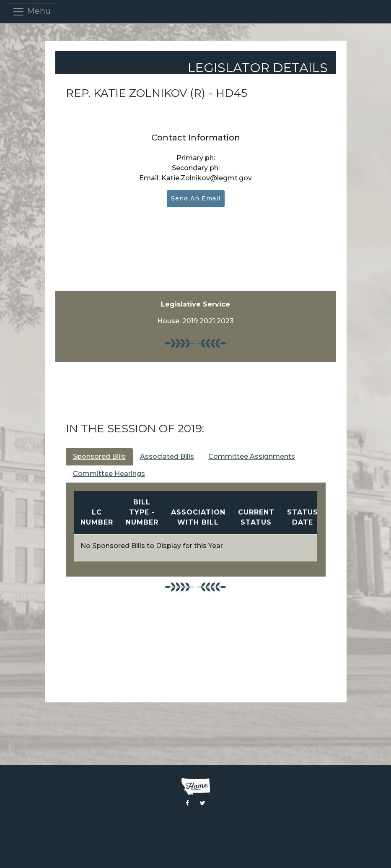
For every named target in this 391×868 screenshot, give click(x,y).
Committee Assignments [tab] (252, 456)
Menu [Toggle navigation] (31, 12)
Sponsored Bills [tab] (99, 456)
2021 (207, 321)
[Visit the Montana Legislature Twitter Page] (203, 803)
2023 (225, 321)
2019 (190, 321)
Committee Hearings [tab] (109, 474)
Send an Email (196, 198)
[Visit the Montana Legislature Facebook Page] (187, 803)
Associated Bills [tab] (167, 456)
